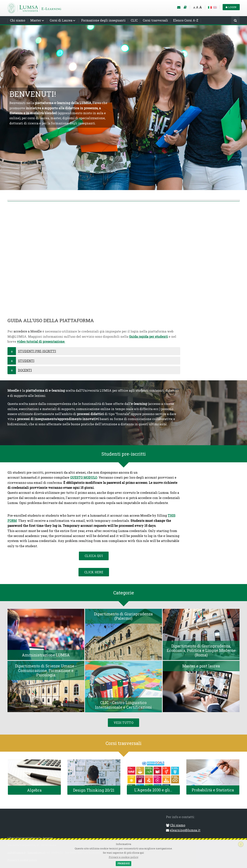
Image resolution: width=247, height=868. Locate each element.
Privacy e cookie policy (124, 857)
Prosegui (123, 863)
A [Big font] (201, 7)
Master (36, 20)
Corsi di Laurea (61, 20)
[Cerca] (235, 21)
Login (231, 7)
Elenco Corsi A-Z (186, 20)
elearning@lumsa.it (185, 830)
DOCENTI (25, 370)
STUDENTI (26, 361)
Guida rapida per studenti (148, 336)
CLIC (134, 20)
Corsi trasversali (155, 20)
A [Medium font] (197, 7)
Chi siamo (18, 20)
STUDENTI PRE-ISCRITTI (37, 351)
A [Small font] (194, 7)
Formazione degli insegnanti (103, 20)
